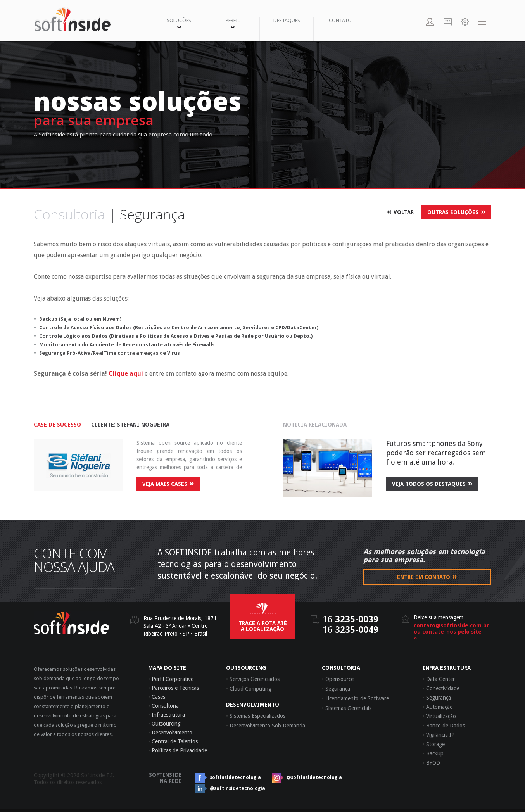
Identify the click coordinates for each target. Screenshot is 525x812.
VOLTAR (400, 211)
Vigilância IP (439, 735)
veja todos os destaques (432, 483)
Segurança (437, 698)
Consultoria (163, 706)
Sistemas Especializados (256, 716)
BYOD (431, 763)
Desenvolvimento (170, 733)
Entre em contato (427, 576)
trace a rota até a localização (263, 626)
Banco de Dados (444, 726)
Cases (157, 697)
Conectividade (441, 688)
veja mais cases (168, 483)
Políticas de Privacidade (178, 750)
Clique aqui (126, 374)
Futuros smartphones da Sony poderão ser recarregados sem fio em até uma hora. (436, 453)
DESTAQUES (287, 20)
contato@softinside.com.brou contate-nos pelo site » (449, 632)
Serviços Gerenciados (253, 679)
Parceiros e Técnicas (174, 688)
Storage (434, 744)
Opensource (338, 679)
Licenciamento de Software (355, 698)
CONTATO (340, 20)
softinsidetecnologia (235, 777)
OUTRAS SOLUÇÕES (456, 211)
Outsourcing (164, 724)
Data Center (439, 679)
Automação (438, 707)
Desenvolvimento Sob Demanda (266, 726)
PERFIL (233, 23)
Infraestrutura (167, 715)
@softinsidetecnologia (314, 777)
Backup (433, 753)
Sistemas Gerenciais (347, 708)
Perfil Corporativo (171, 679)
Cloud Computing (249, 689)
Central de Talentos (173, 741)
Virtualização (439, 716)
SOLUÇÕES (179, 23)
